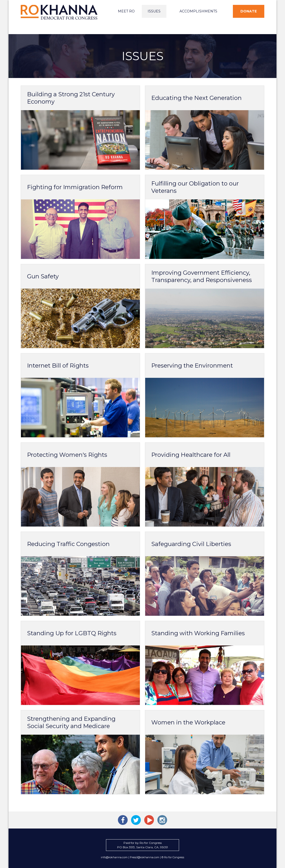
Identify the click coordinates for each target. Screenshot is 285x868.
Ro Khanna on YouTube (149, 820)
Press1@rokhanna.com (145, 857)
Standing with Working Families (198, 633)
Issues (154, 11)
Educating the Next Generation (196, 98)
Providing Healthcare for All (191, 455)
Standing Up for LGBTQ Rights (72, 633)
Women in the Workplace (188, 722)
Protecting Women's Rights (67, 455)
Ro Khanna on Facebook (123, 820)
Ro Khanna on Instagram (162, 820)
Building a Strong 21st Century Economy (71, 98)
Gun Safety (43, 276)
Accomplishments (198, 11)
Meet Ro (126, 11)
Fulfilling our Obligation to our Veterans (195, 187)
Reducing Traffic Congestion (68, 544)
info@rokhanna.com (114, 857)
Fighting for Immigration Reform (75, 187)
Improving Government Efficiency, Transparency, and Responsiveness (202, 276)
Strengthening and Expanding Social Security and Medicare (71, 722)
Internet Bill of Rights (58, 366)
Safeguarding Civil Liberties (191, 544)
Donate (249, 11)
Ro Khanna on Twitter (136, 820)
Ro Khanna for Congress (60, 12)
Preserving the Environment (192, 366)
